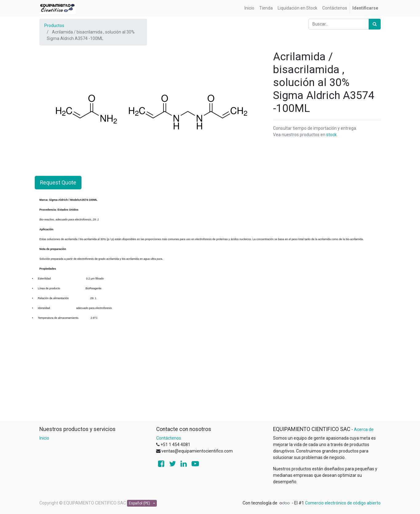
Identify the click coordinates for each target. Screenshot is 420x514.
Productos (54, 26)
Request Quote (58, 183)
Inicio (44, 438)
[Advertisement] (210, 378)
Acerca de (364, 429)
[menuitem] (249, 8)
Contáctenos (169, 438)
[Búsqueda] (375, 24)
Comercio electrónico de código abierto (343, 503)
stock (331, 135)
